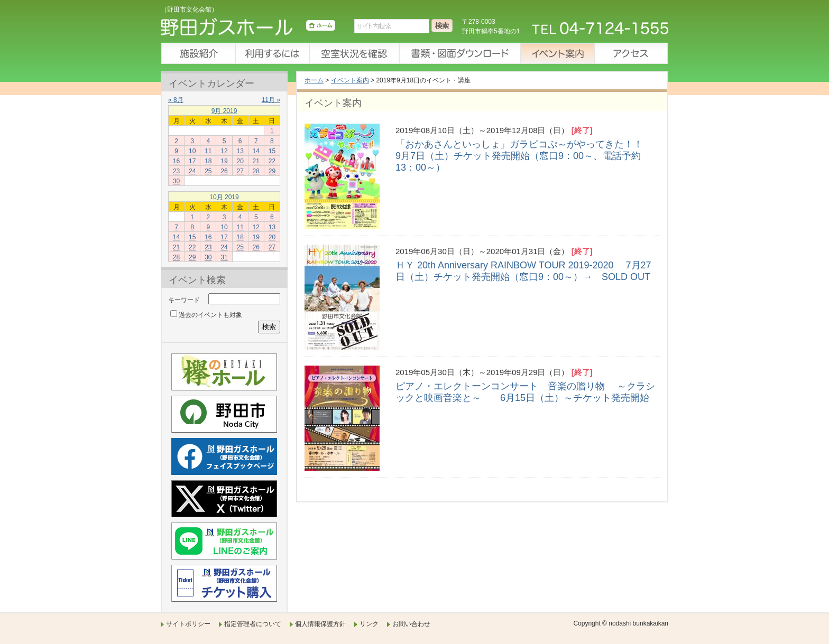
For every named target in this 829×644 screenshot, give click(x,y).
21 (256, 161)
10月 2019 (224, 197)
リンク (369, 624)
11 (208, 151)
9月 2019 (224, 111)
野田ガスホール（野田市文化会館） (248, 29)
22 (272, 161)
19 (224, 161)
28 (256, 171)
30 (176, 181)
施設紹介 (198, 53)
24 (192, 171)
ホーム (314, 80)
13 (240, 151)
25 (208, 171)
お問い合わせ (411, 624)
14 (256, 151)
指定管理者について (253, 624)
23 (176, 171)
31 (224, 257)
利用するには (272, 53)
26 (224, 171)
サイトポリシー (188, 624)
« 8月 (176, 100)
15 (272, 151)
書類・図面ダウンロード (459, 53)
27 (240, 171)
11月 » (271, 100)
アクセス (631, 53)
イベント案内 (557, 53)
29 (272, 171)
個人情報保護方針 (320, 624)
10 (192, 151)
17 (192, 161)
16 (176, 161)
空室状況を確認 (354, 53)
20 (240, 161)
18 (208, 161)
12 (224, 151)
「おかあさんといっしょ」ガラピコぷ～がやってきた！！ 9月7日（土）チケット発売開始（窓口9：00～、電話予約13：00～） (525, 156)
